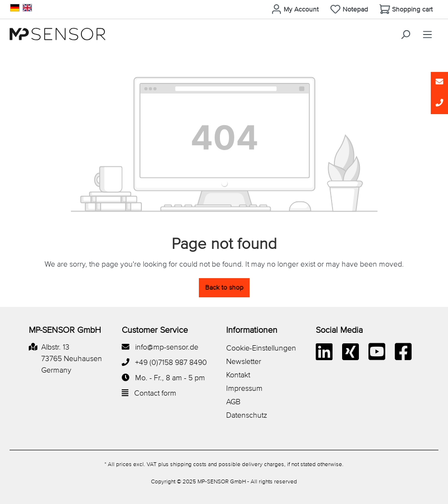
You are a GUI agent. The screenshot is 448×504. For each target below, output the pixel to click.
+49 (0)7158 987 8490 (171, 363)
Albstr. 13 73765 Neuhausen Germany (72, 359)
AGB (233, 402)
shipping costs (188, 465)
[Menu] (427, 35)
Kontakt (238, 375)
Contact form (155, 394)
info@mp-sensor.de (167, 348)
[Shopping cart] (406, 9)
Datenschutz (247, 416)
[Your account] (295, 9)
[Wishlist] (349, 9)
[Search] (405, 35)
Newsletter (244, 362)
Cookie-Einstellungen (261, 349)
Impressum (244, 389)
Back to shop (224, 288)
